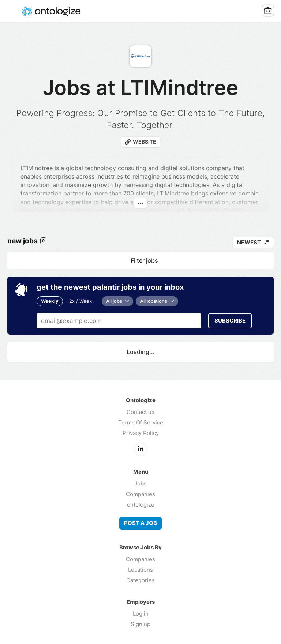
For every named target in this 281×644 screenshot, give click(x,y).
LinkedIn (140, 449)
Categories (140, 580)
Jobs (140, 483)
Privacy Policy (141, 433)
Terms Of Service (141, 422)
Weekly (50, 301)
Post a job (140, 523)
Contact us (140, 412)
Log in (141, 613)
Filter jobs (144, 260)
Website (145, 142)
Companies (140, 494)
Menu (13, 11)
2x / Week (80, 301)
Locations (140, 570)
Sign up (140, 624)
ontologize (141, 505)
